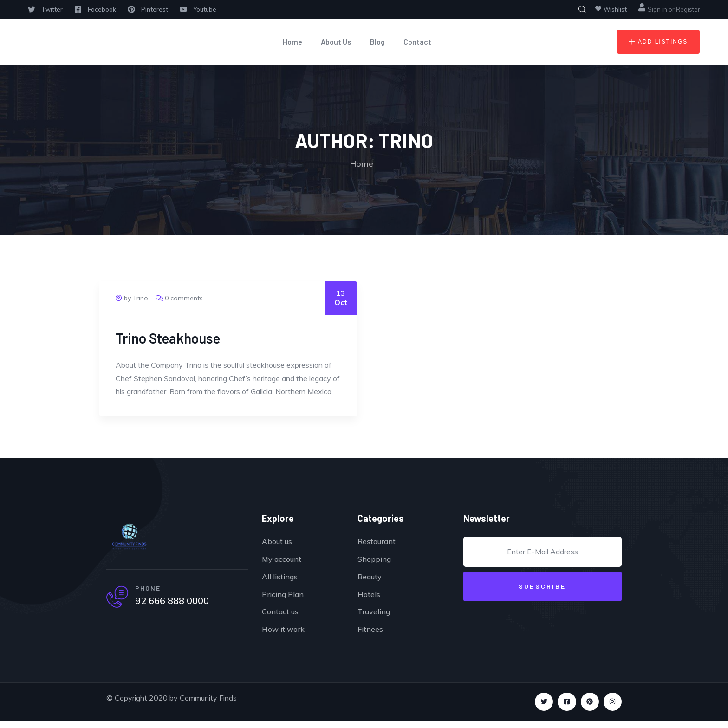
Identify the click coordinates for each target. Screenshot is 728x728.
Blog (377, 42)
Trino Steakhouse (168, 338)
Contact (417, 42)
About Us (336, 42)
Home (292, 42)
